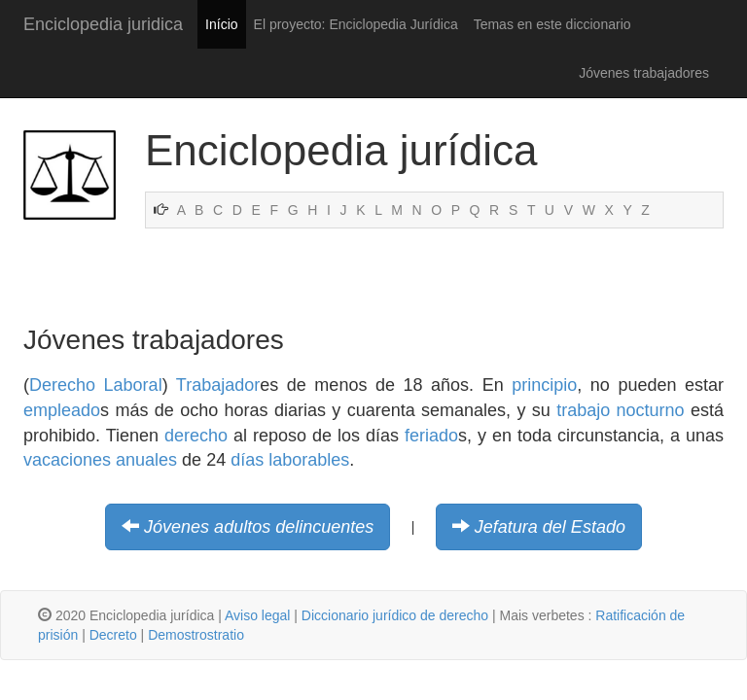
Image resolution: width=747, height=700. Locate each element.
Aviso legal (257, 615)
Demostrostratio (196, 635)
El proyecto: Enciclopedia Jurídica (356, 24)
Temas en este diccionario (552, 24)
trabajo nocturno (620, 410)
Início (221, 24)
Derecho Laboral (96, 385)
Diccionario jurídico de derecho (395, 615)
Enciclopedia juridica (103, 24)
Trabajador (218, 385)
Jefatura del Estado (550, 527)
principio (544, 385)
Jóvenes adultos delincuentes (259, 527)
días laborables (290, 460)
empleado (62, 410)
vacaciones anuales (100, 460)
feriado (431, 436)
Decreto (113, 635)
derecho (196, 436)
